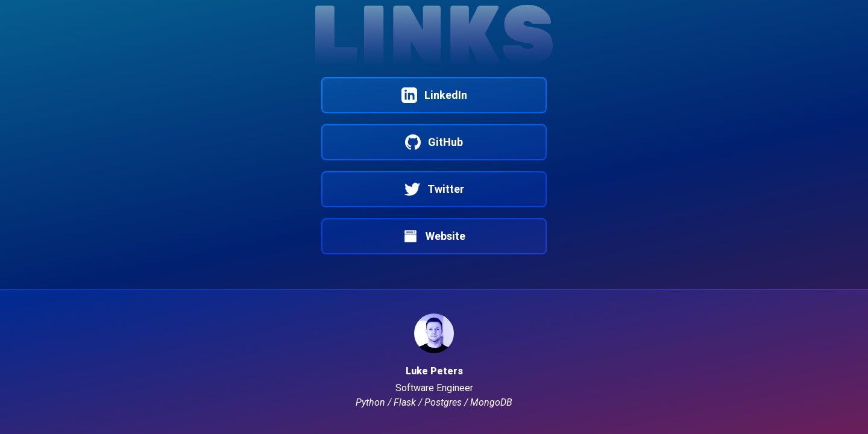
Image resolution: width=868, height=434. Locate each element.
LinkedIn (434, 95)
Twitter (434, 189)
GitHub (434, 142)
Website (434, 236)
